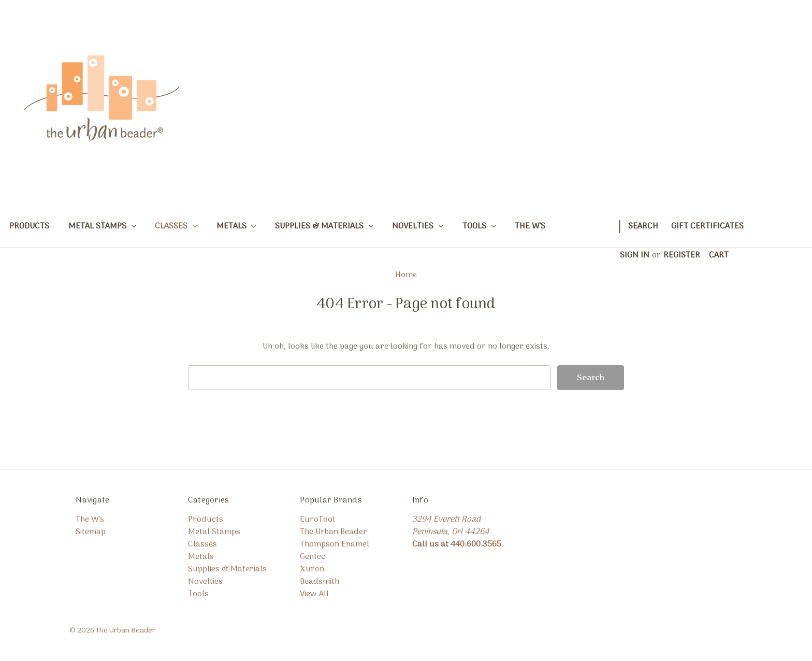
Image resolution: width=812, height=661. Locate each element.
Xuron (312, 569)
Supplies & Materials (324, 226)
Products (29, 226)
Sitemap (91, 532)
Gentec (313, 557)
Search (643, 226)
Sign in (635, 255)
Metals (236, 226)
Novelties (418, 226)
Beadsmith (320, 582)
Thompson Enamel (335, 544)
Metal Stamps (102, 226)
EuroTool (317, 520)
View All (314, 594)
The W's (530, 226)
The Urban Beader (334, 532)
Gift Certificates (707, 226)
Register (682, 255)
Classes (176, 226)
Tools (479, 226)
